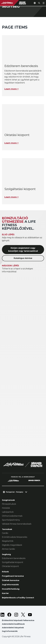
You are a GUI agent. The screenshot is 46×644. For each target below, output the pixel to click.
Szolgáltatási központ (13, 562)
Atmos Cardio (8, 549)
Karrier (5, 593)
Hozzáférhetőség (11, 589)
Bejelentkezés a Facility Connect (18, 598)
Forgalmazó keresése (13, 576)
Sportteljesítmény (11, 520)
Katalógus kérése (23, 258)
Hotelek (6, 508)
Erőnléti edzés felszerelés (15, 537)
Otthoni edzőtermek (12, 516)
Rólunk (5, 572)
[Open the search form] (39, 3)
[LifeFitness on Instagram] (16, 615)
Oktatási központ (10, 566)
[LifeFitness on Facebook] (9, 615)
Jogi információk (10, 585)
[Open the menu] (44, 3)
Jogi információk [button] (10, 631)
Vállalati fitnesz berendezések (17, 524)
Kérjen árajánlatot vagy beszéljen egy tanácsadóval (23, 249)
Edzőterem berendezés (14, 558)
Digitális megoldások (12, 545)
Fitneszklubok (9, 504)
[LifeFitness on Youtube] (30, 615)
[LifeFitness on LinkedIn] (2, 615)
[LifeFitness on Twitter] (23, 615)
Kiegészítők (8, 541)
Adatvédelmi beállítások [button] (13, 624)
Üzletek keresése (11, 580)
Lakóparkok (8, 512)
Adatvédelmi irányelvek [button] (13, 628)
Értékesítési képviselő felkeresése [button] (18, 620)
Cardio (5, 533)
